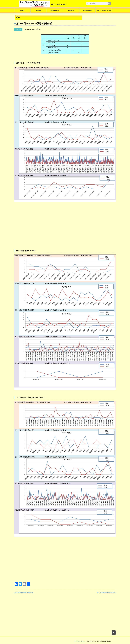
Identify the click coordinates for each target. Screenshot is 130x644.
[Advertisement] (65, 229)
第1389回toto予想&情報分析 (24, 593)
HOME (22, 11)
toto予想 (39, 11)
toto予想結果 (55, 11)
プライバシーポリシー (104, 11)
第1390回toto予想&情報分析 (106, 593)
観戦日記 (71, 11)
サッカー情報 (87, 11)
